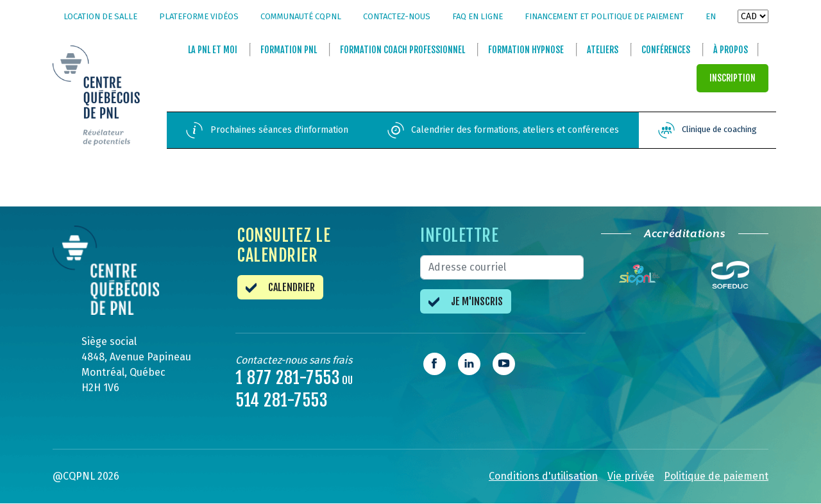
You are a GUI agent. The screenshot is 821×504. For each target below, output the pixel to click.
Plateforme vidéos (199, 16)
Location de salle (100, 16)
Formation (289, 50)
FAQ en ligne (478, 16)
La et (213, 50)
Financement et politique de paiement (604, 16)
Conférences (666, 50)
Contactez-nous (397, 16)
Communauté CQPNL (301, 16)
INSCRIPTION (732, 79)
